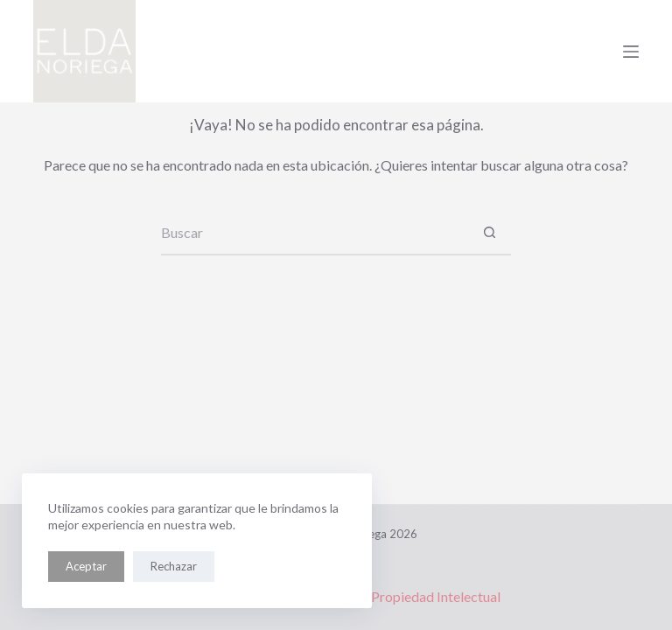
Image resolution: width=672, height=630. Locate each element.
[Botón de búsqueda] (489, 234)
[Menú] (631, 52)
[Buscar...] (314, 234)
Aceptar (86, 566)
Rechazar (174, 566)
